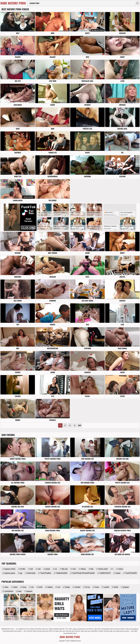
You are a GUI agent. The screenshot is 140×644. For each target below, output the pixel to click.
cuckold (106, 587)
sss (56, 569)
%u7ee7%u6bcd (46, 573)
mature (121, 569)
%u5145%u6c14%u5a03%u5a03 (83, 573)
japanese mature (10, 569)
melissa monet (103, 569)
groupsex (126, 587)
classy (24, 587)
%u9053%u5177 (105, 573)
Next (80, 425)
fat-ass (88, 587)
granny (48, 569)
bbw (92, 569)
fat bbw (23, 569)
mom (74, 569)
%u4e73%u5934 (131, 573)
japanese (29, 591)
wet (32, 587)
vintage (67, 587)
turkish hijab (31, 573)
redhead (50, 587)
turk (31, 569)
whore (7, 587)
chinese (83, 569)
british (116, 587)
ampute (118, 573)
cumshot (78, 587)
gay (21, 573)
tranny (97, 587)
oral (59, 587)
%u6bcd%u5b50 (62, 573)
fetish (40, 587)
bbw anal (65, 569)
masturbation (9, 591)
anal (39, 569)
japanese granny (10, 573)
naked (15, 587)
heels (20, 591)
